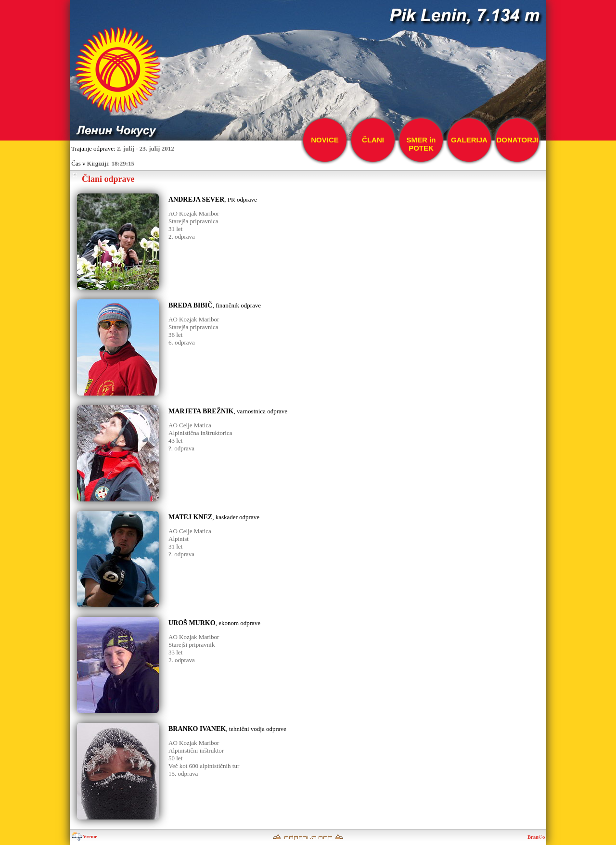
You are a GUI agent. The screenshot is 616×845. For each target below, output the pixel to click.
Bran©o (537, 837)
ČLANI (373, 140)
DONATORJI (518, 140)
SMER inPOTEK (421, 144)
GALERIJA (469, 140)
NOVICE (325, 140)
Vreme (84, 837)
